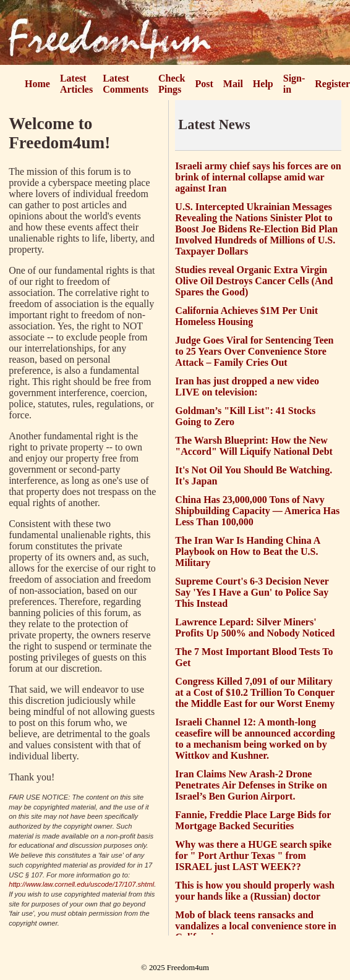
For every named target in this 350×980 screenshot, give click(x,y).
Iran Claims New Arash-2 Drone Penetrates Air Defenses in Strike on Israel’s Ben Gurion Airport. (251, 785)
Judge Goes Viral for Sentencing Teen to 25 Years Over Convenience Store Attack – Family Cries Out (254, 351)
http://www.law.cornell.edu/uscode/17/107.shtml (81, 884)
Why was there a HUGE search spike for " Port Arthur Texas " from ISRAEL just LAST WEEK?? (253, 855)
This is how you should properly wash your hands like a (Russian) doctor (255, 891)
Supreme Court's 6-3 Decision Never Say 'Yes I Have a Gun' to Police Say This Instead (252, 592)
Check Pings (172, 84)
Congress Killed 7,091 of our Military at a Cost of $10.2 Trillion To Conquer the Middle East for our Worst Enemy (255, 692)
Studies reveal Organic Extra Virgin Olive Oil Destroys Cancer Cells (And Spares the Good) (254, 281)
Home (37, 84)
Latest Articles (76, 84)
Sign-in (294, 84)
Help (263, 84)
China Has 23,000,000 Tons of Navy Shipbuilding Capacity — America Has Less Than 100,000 (257, 511)
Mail (233, 84)
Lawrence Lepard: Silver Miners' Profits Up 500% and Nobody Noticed (255, 627)
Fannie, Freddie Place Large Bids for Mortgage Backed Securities (253, 820)
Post (204, 84)
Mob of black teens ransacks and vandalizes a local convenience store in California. (256, 926)
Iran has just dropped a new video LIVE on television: (247, 387)
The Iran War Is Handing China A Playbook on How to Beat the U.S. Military (247, 551)
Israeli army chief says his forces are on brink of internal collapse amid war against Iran (258, 177)
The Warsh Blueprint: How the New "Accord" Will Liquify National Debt (254, 446)
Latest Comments (126, 84)
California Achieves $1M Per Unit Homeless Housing (246, 316)
